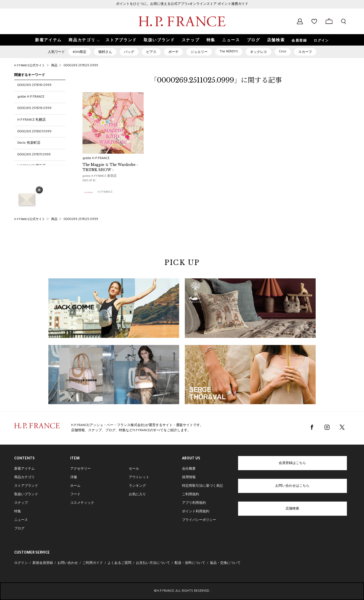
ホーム (75, 486)
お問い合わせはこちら (292, 486)
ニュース (21, 520)
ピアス (151, 52)
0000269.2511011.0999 (34, 155)
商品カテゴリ (24, 478)
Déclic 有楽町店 (29, 143)
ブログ (19, 529)
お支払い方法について (153, 563)
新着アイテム (24, 469)
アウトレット (139, 478)
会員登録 (299, 41)
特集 (18, 512)
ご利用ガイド (93, 563)
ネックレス (258, 52)
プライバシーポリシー (199, 520)
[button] (84, 40)
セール (134, 469)
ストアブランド (26, 486)
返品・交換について (225, 563)
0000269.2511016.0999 (34, 108)
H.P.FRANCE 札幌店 (32, 120)
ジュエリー (199, 52)
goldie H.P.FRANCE (31, 97)
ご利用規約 (191, 495)
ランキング (137, 486)
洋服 (74, 478)
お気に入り (137, 495)
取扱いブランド (26, 495)
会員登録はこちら (292, 463)
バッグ (129, 52)
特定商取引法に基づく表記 (202, 486)
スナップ (21, 503)
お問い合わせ (68, 563)
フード (75, 495)
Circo (283, 52)
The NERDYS (229, 52)
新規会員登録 (43, 563)
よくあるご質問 (119, 563)
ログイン (321, 41)
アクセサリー (80, 469)
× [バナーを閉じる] (39, 190)
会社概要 (189, 469)
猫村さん (105, 52)
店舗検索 (292, 509)
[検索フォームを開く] (344, 21)
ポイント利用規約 (196, 512)
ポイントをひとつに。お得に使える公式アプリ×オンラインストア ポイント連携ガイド (182, 4)
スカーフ (305, 52)
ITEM (75, 459)
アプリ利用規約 (194, 503)
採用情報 (189, 478)
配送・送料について (190, 563)
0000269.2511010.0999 (34, 85)
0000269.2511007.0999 (34, 132)
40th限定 (79, 52)
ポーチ (173, 52)
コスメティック (82, 503)
